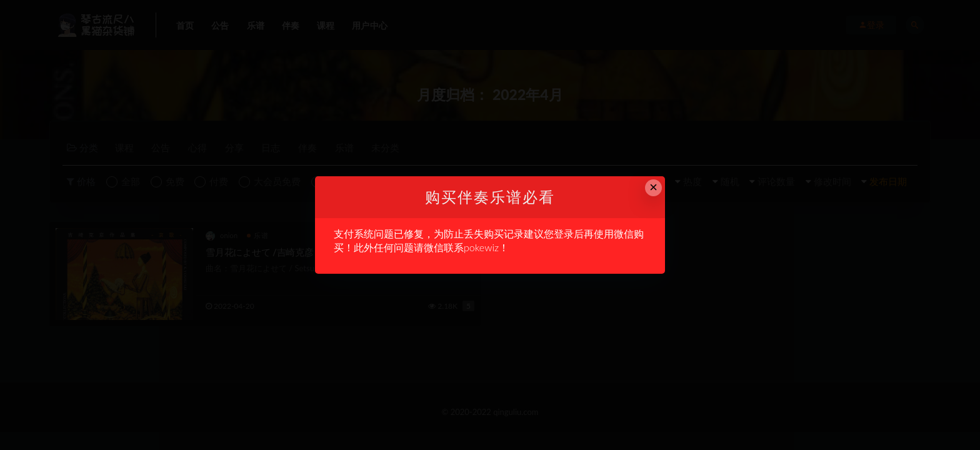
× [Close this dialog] (653, 187)
